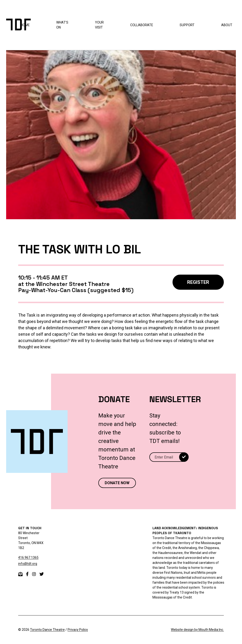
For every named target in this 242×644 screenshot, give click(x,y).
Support (187, 25)
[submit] (184, 457)
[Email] (169, 457)
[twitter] (42, 574)
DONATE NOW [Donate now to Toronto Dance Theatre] (117, 483)
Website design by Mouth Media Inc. (197, 630)
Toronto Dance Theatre (47, 630)
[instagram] (34, 574)
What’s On (62, 25)
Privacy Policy (78, 630)
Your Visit (99, 25)
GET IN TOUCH (30, 528)
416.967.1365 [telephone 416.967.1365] (28, 557)
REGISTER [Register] (198, 282)
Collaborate (142, 25)
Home (25, 25)
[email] (20, 574)
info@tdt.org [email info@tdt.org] (28, 564)
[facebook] (27, 574)
